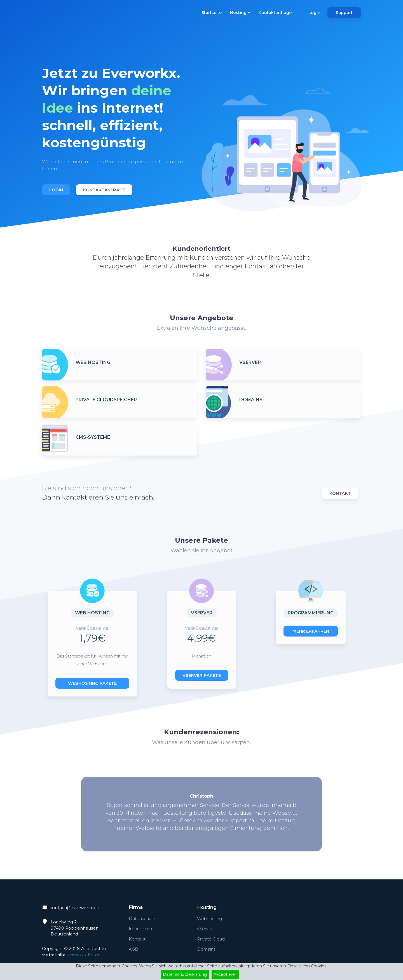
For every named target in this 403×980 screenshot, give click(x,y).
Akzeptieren (225, 974)
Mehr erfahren (311, 631)
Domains (206, 949)
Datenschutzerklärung (185, 974)
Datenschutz (142, 919)
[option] (120, 124)
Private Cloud (211, 939)
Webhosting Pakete (92, 683)
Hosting (240, 13)
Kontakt (340, 493)
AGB (133, 949)
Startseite (212, 13)
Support (344, 13)
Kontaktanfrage (275, 13)
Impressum (140, 929)
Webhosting (209, 919)
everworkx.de (85, 954)
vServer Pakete (202, 675)
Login (314, 13)
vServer (205, 929)
